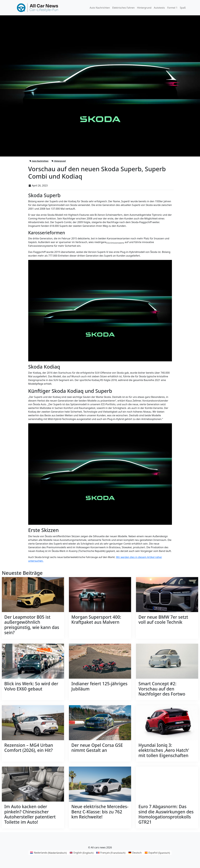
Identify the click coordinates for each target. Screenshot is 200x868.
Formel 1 (172, 8)
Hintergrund (144, 8)
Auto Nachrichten (100, 8)
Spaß (183, 8)
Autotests (159, 8)
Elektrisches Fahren (124, 8)
